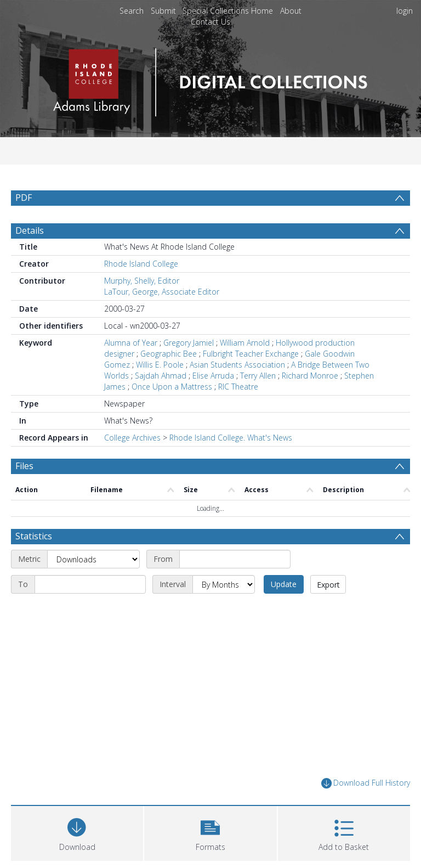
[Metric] (93, 559)
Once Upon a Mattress (172, 387)
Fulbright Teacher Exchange (251, 354)
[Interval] (224, 584)
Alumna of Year (131, 343)
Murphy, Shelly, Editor (142, 281)
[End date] (90, 584)
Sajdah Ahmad (161, 376)
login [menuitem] (405, 11)
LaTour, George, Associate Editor (162, 292)
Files (24, 466)
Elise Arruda (213, 376)
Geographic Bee (169, 354)
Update (284, 584)
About (291, 11)
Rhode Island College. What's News (231, 438)
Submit (163, 11)
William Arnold (245, 343)
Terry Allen (258, 376)
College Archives (132, 438)
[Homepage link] (210, 79)
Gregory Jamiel (189, 343)
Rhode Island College (141, 264)
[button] (210, 832)
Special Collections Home (228, 11)
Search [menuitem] (132, 11)
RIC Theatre (238, 387)
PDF (24, 198)
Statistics (34, 536)
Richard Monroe (310, 376)
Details (30, 230)
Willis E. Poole (160, 365)
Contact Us (210, 22)
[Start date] (235, 559)
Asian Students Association (237, 365)
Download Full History (366, 783)
